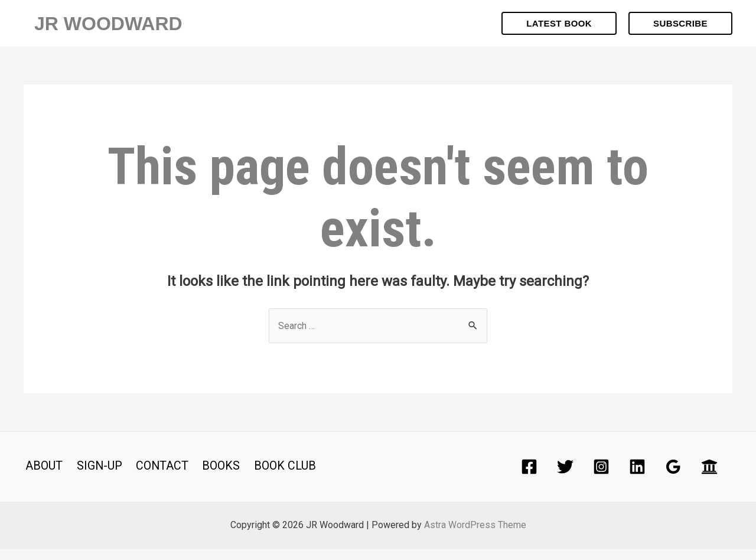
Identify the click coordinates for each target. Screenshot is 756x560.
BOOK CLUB (276, 477)
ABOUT (42, 477)
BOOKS (214, 477)
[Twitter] (565, 478)
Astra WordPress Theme (475, 536)
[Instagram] (601, 478)
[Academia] (709, 478)
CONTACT (157, 477)
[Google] (673, 478)
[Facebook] (529, 478)
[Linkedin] (637, 478)
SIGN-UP (96, 477)
